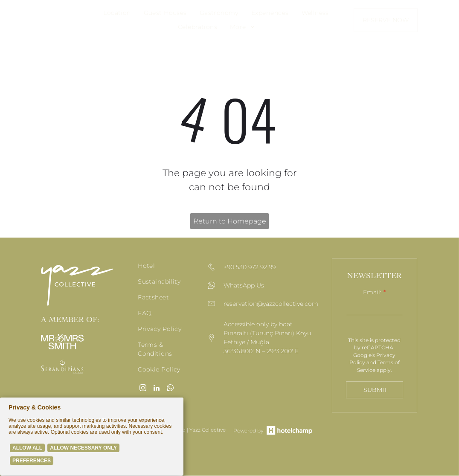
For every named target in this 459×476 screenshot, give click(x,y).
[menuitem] (117, 13)
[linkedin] (157, 389)
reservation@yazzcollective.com (271, 304)
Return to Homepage (230, 221)
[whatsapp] (170, 389)
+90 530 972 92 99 (250, 267)
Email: (372, 292)
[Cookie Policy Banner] (92, 437)
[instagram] (143, 389)
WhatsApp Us (244, 286)
